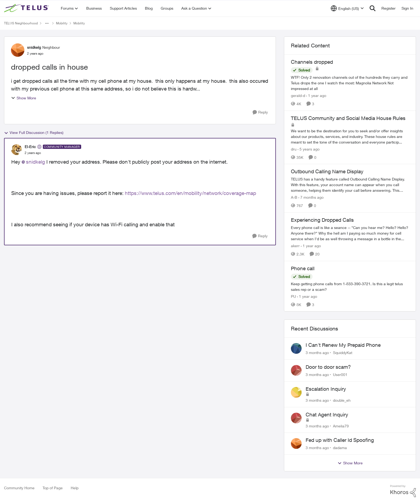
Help (75, 488)
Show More (24, 98)
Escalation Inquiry (326, 389)
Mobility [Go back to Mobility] (62, 23)
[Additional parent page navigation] (47, 23)
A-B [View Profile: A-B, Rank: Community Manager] (294, 197)
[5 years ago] (309, 149)
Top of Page (53, 488)
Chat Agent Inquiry (327, 415)
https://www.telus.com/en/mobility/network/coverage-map (190, 193)
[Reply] (260, 112)
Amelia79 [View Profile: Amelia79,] (341, 426)
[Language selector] (347, 8)
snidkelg (35, 162)
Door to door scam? (328, 367)
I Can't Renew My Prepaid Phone (343, 345)
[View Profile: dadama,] (296, 443)
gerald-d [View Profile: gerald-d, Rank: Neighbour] (298, 95)
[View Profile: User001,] (296, 370)
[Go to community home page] (27, 8)
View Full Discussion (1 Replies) (34, 133)
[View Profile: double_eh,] (296, 392)
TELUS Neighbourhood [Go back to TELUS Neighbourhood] (21, 23)
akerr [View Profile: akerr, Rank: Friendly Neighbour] (295, 246)
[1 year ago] (316, 95)
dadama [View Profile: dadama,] (340, 448)
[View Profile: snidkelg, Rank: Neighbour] (18, 50)
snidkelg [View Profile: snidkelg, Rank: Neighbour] (34, 47)
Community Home (19, 488)
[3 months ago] (317, 353)
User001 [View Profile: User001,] (340, 375)
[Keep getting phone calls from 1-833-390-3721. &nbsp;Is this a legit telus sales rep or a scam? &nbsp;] (350, 286)
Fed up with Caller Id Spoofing (340, 440)
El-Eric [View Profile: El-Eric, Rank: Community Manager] (30, 147)
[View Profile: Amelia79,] (296, 418)
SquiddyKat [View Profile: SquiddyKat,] (343, 353)
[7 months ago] (311, 197)
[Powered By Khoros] (403, 491)
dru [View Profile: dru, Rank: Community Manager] (294, 149)
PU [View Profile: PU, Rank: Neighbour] (293, 296)
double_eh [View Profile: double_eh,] (342, 400)
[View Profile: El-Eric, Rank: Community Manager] (17, 150)
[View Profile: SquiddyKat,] (296, 348)
